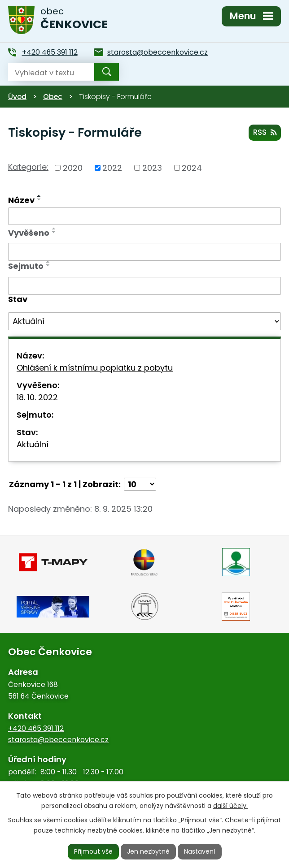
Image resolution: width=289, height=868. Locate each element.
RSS (265, 132)
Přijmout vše (93, 851)
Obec (53, 97)
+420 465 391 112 (36, 728)
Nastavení (200, 851)
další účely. (230, 806)
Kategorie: (28, 167)
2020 (73, 168)
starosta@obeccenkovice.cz (58, 740)
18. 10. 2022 (37, 397)
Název (21, 200)
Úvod (17, 97)
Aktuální (33, 444)
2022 (112, 168)
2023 (152, 168)
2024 (192, 168)
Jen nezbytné (148, 851)
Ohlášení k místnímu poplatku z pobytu (95, 368)
